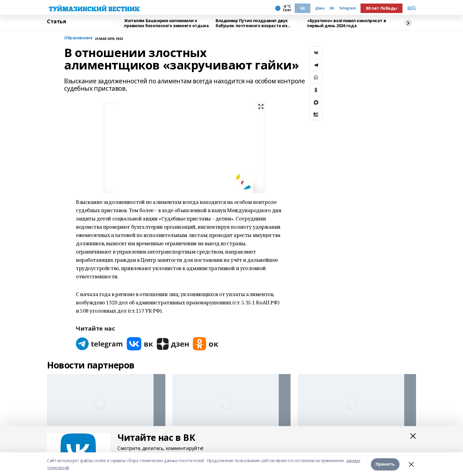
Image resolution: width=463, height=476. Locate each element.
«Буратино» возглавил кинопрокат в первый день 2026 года (347, 23)
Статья (56, 22)
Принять (385, 464)
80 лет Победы (382, 8)
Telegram (348, 8)
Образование (78, 38)
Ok (332, 8)
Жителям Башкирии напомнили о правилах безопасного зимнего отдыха (166, 23)
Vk (303, 8)
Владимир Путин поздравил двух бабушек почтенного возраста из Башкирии (252, 23)
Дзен (320, 8)
